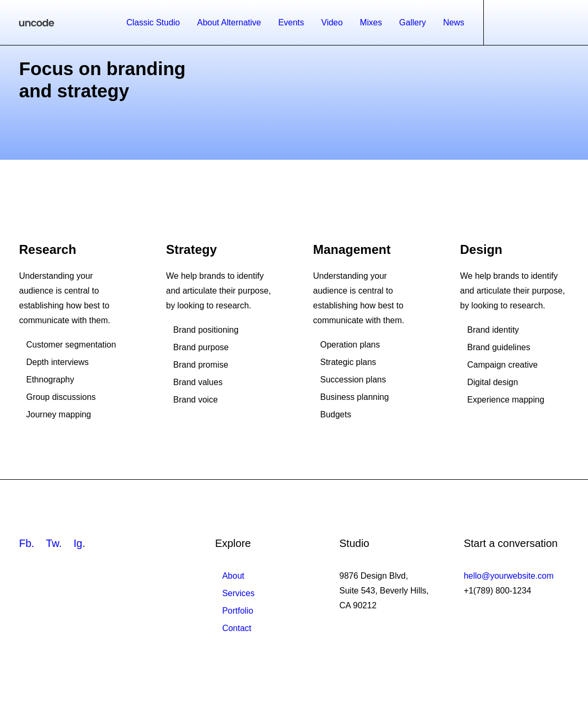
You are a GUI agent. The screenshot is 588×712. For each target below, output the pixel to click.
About (233, 576)
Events (291, 22)
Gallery (413, 22)
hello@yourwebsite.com (509, 576)
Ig (78, 543)
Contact (237, 628)
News (454, 22)
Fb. (27, 543)
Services (238, 593)
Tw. (54, 543)
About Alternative (229, 22)
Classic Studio (153, 22)
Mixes (371, 22)
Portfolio (238, 611)
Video (332, 22)
